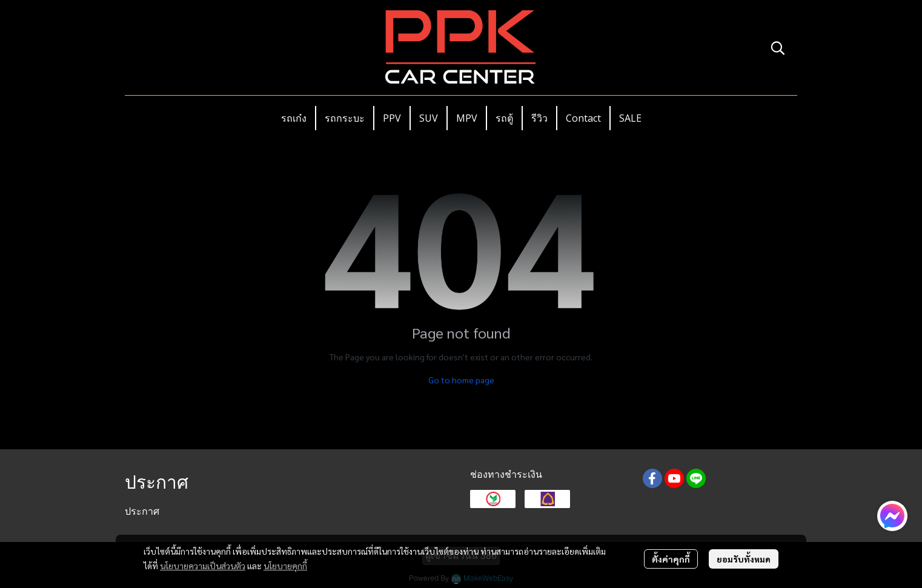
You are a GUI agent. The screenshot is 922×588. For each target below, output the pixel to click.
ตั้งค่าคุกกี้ (671, 559)
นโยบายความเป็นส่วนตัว (203, 566)
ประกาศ (142, 511)
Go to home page (461, 380)
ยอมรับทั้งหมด (744, 559)
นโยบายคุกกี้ (285, 566)
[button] (778, 48)
